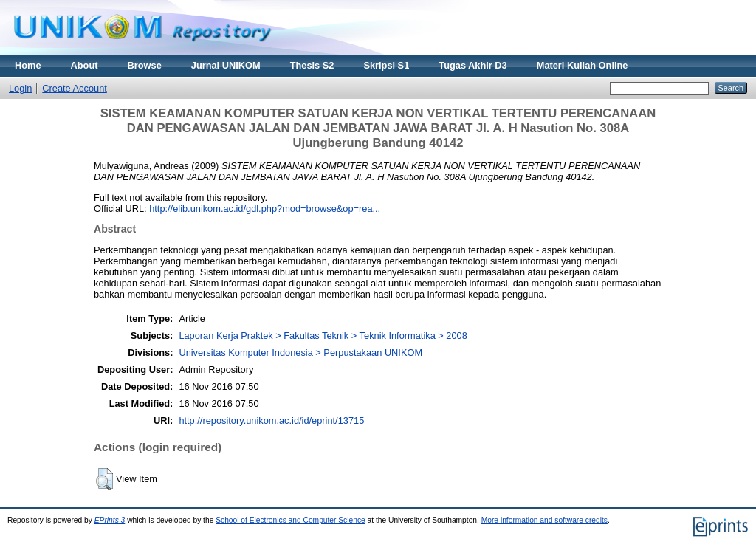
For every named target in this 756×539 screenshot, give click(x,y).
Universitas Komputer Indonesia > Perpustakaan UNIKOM (300, 353)
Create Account (75, 88)
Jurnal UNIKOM (226, 65)
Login (20, 88)
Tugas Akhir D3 (472, 65)
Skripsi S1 (386, 65)
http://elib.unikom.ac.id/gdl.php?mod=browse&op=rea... (265, 209)
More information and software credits (544, 520)
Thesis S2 (312, 65)
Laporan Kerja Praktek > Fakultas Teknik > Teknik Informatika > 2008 (323, 336)
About (85, 65)
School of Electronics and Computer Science (291, 520)
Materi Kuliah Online (583, 65)
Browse (145, 65)
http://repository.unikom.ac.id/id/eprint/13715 (271, 420)
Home (28, 65)
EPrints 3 (110, 520)
